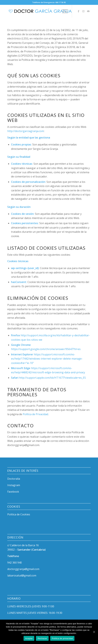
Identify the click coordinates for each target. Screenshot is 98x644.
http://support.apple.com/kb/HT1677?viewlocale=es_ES (52, 378)
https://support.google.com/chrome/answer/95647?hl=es (46, 349)
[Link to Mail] (88, 11)
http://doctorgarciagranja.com (26, 131)
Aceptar (29, 638)
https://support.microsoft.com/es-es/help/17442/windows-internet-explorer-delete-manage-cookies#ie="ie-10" (47, 359)
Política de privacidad (62, 638)
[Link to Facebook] (78, 11)
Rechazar (42, 638)
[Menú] (63, 11)
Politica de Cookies (19, 514)
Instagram (14, 485)
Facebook (13, 492)
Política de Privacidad (35, 414)
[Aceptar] (94, 632)
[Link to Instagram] (83, 11)
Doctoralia (14, 479)
